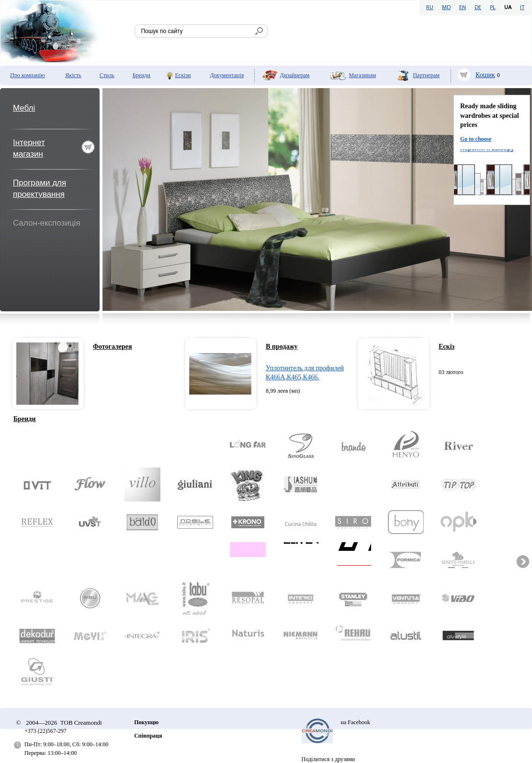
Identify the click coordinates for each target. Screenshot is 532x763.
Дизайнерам (295, 75)
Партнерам (426, 75)
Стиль (107, 75)
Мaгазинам (362, 75)
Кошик (485, 75)
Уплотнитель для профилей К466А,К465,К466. (305, 373)
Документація (227, 75)
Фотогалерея (113, 347)
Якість (73, 75)
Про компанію (28, 75)
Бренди (141, 75)
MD (446, 8)
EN (463, 8)
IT (522, 8)
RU (430, 8)
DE (478, 8)
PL (493, 8)
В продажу (282, 347)
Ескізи (183, 75)
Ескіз (447, 347)
